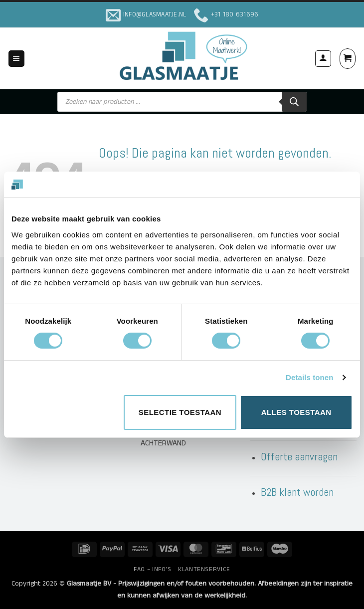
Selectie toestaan (180, 412)
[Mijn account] (323, 58)
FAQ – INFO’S (152, 569)
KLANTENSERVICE (204, 569)
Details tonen (309, 377)
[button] (16, 59)
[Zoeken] (294, 102)
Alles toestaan (296, 412)
